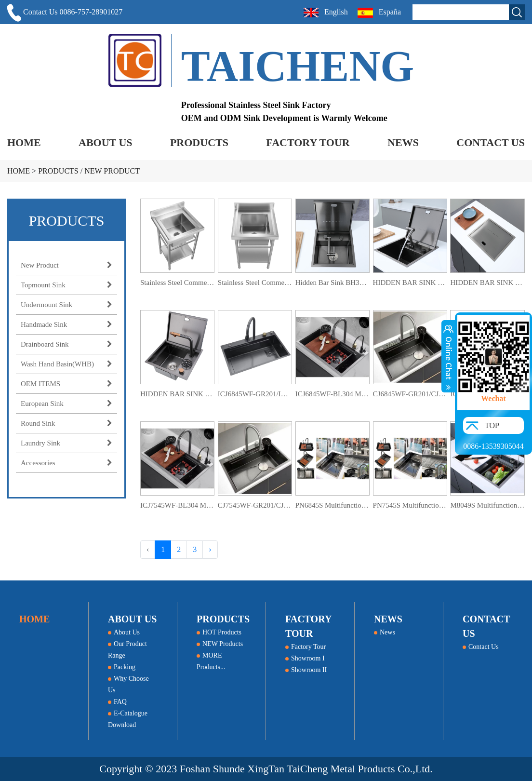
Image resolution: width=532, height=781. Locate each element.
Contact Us (481, 647)
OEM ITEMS (66, 384)
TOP (492, 425)
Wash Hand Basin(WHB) (66, 364)
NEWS (403, 142)
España (380, 13)
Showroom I (305, 658)
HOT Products (219, 632)
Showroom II (306, 670)
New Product (112, 171)
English (326, 13)
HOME (24, 142)
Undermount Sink (66, 305)
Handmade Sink (66, 324)
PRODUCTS (199, 142)
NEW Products (220, 644)
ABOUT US (105, 142)
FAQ (117, 702)
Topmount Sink (66, 285)
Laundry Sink (66, 443)
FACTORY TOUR (308, 142)
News (385, 632)
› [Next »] (210, 549)
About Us (124, 632)
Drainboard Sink (66, 344)
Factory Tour (306, 647)
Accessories (66, 463)
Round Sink (66, 423)
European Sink (66, 404)
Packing (122, 667)
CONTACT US (491, 142)
